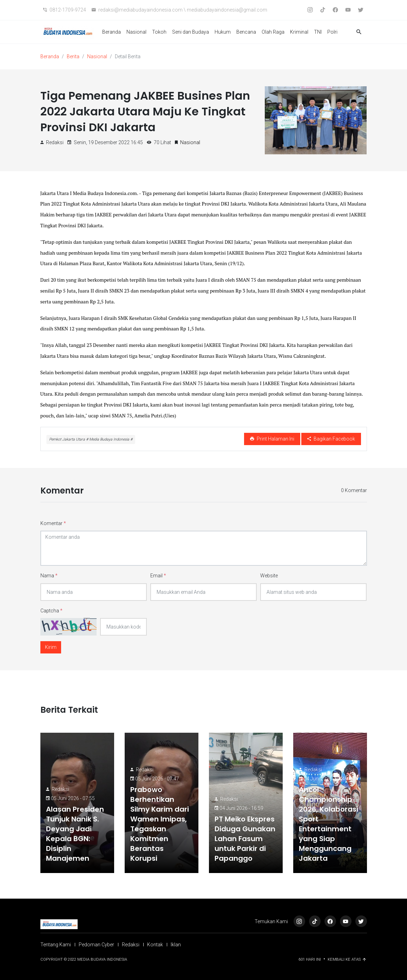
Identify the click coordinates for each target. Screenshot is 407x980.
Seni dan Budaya (191, 32)
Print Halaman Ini (272, 439)
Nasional (136, 32)
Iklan (176, 945)
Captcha (51, 611)
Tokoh (159, 32)
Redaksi (60, 789)
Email (158, 576)
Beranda (111, 32)
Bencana (246, 32)
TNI (318, 32)
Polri (332, 32)
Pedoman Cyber (96, 945)
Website (269, 576)
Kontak (155, 945)
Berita (73, 56)
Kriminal (299, 32)
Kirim (51, 647)
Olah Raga (273, 32)
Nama (49, 576)
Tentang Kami (56, 945)
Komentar (53, 523)
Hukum (223, 32)
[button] (359, 32)
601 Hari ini (310, 959)
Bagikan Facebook (331, 439)
